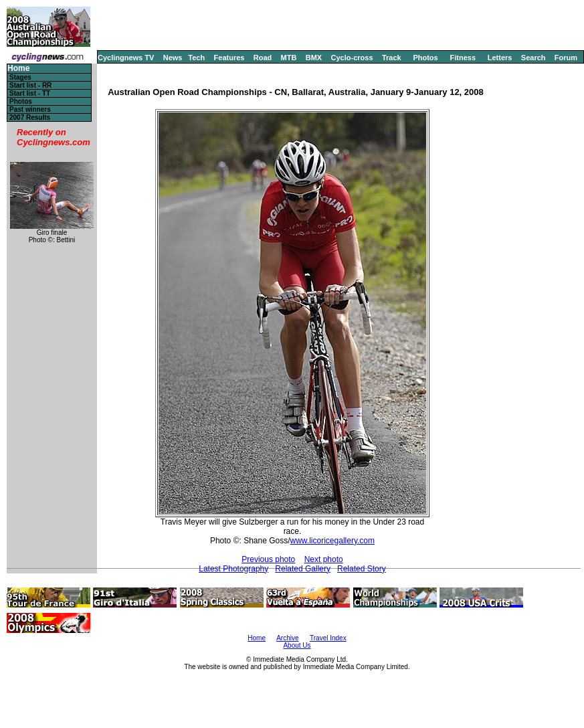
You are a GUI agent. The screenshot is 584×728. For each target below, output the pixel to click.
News (173, 58)
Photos (425, 58)
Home (18, 69)
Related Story (362, 569)
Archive (287, 638)
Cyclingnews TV (126, 58)
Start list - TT (30, 93)
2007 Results (30, 117)
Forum (566, 58)
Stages (20, 77)
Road (263, 58)
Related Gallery (303, 569)
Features (229, 58)
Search (533, 58)
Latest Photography (233, 569)
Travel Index (328, 638)
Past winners (30, 109)
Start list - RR (30, 85)
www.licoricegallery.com (332, 541)
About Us (297, 645)
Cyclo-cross (352, 58)
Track (392, 58)
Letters (500, 58)
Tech (196, 58)
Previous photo (268, 559)
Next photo (324, 559)
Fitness (463, 58)
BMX (314, 58)
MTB (289, 58)
